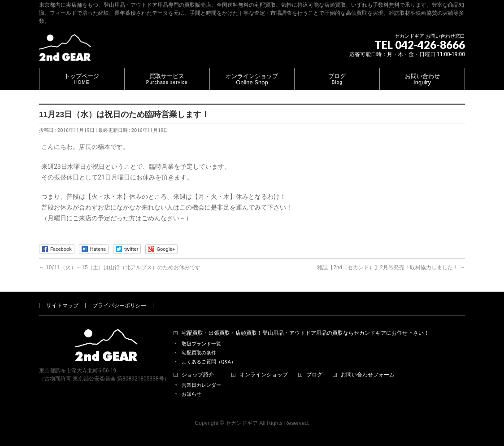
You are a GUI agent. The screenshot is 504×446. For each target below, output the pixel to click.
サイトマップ (62, 306)
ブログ (314, 375)
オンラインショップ (264, 375)
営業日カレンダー (201, 385)
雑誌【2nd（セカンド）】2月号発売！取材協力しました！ (391, 267)
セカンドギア (242, 423)
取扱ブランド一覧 (201, 344)
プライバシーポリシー (119, 306)
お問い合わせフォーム (368, 375)
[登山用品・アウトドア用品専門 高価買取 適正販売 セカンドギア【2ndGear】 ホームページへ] (65, 51)
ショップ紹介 (198, 375)
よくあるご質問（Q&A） (209, 362)
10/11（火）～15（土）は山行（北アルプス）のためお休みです (120, 267)
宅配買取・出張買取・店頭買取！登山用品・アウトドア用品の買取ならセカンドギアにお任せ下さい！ (305, 333)
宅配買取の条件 (199, 353)
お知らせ (191, 394)
